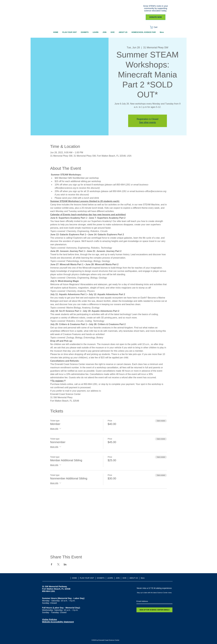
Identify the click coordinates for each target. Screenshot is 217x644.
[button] (155, 27)
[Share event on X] (58, 564)
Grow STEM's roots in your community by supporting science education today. (156, 8)
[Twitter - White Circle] (102, 634)
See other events (147, 122)
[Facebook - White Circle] (96, 634)
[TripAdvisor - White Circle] (120, 634)
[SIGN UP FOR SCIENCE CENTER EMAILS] (154, 610)
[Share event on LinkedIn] (65, 564)
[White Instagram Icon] (108, 634)
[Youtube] (114, 634)
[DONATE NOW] (156, 17)
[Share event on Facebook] (52, 564)
